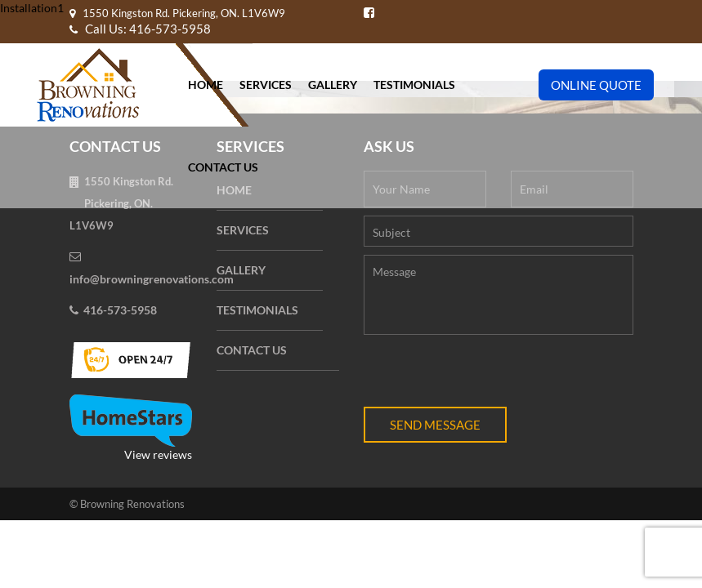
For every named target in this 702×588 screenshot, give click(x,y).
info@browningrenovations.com (152, 279)
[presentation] (488, 375)
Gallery (333, 85)
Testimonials (414, 85)
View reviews (131, 428)
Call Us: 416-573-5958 (140, 29)
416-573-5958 (120, 310)
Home (206, 85)
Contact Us (223, 167)
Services (266, 85)
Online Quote (596, 85)
